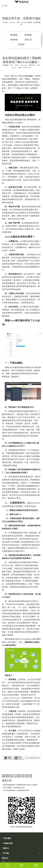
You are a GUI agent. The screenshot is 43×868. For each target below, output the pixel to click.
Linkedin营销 (7, 818)
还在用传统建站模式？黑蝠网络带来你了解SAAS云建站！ (21, 785)
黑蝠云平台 (6, 814)
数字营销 (14, 40)
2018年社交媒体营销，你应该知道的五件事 (16, 790)
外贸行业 (6, 833)
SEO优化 (6, 816)
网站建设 (14, 35)
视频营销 (6, 823)
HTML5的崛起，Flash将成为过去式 (14, 788)
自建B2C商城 (7, 830)
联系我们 (6, 862)
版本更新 (6, 854)
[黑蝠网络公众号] (8, 796)
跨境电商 (28, 35)
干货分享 (21, 44)
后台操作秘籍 (7, 852)
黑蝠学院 (6, 845)
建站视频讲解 (7, 847)
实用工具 (28, 40)
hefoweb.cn (27, 68)
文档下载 (6, 850)
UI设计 (5, 821)
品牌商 (5, 838)
